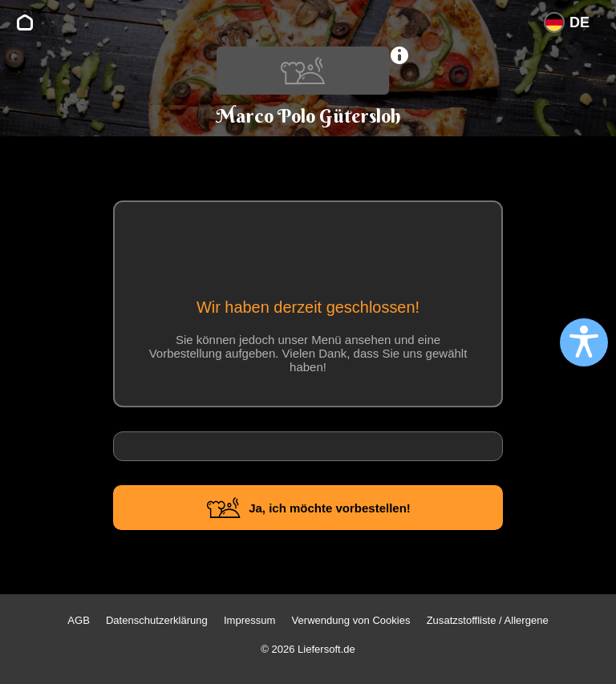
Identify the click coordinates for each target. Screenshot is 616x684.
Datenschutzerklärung (157, 620)
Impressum (250, 620)
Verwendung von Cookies (351, 620)
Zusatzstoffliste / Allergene (488, 620)
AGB (79, 620)
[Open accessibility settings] (584, 342)
